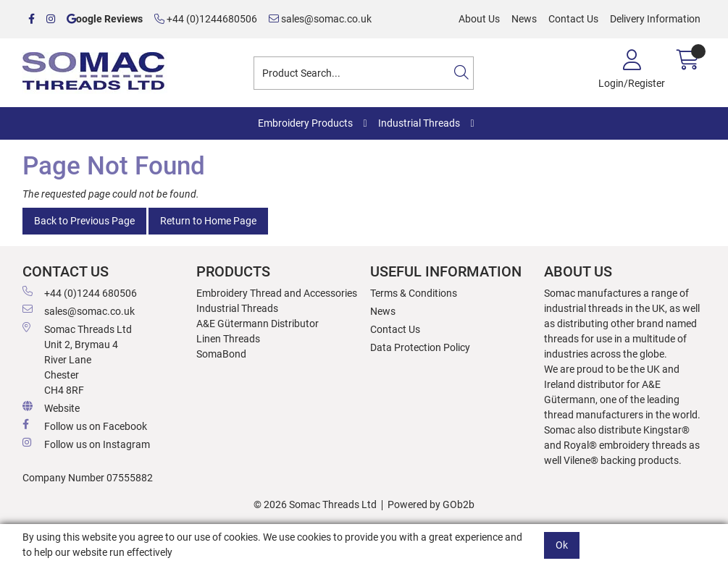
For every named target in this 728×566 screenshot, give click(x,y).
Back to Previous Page (84, 221)
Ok (562, 545)
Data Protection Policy (420, 347)
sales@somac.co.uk (320, 19)
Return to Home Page (208, 221)
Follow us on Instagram (86, 444)
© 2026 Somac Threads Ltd (315, 504)
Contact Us (573, 19)
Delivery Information (655, 19)
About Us (479, 19)
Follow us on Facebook (85, 426)
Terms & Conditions (414, 293)
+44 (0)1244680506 (206, 19)
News (524, 19)
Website (51, 407)
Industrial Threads (419, 123)
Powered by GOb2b (431, 504)
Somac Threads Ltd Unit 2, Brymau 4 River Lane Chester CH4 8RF (77, 359)
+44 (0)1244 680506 (80, 292)
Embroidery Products (305, 123)
